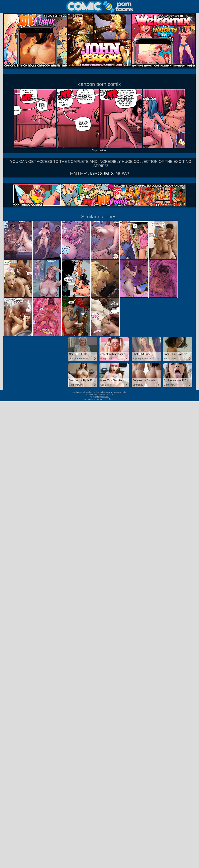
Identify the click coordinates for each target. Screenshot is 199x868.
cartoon (103, 150)
